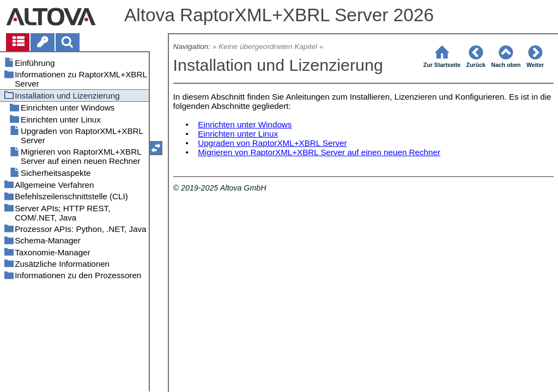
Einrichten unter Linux (238, 134)
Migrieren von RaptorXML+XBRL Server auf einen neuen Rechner (319, 152)
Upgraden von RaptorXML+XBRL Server (272, 143)
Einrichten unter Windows (245, 124)
